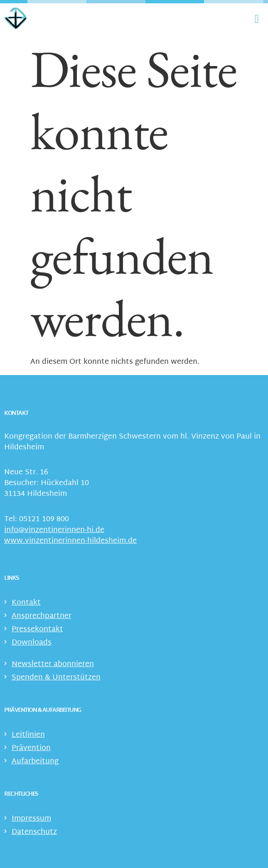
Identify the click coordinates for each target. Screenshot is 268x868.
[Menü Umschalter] (257, 19)
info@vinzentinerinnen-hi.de (54, 530)
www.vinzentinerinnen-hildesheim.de (70, 541)
